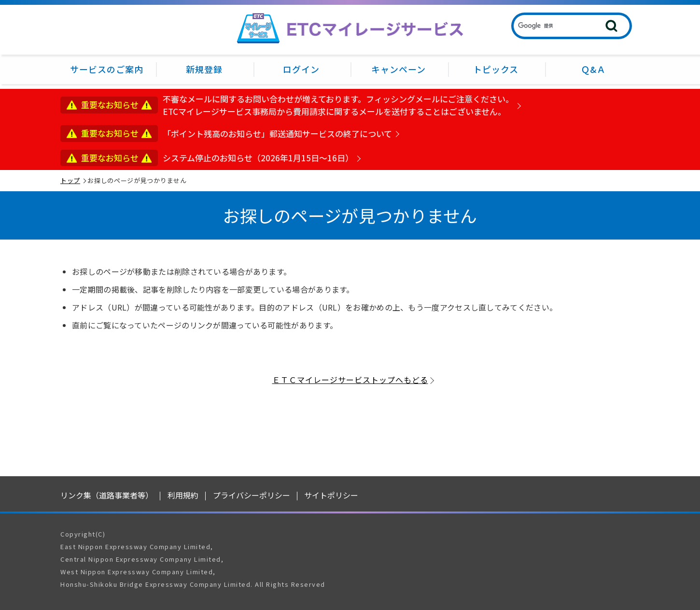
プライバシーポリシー (252, 495)
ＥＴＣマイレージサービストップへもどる (350, 380)
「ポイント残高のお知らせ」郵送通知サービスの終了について (277, 134)
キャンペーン (399, 69)
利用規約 (183, 495)
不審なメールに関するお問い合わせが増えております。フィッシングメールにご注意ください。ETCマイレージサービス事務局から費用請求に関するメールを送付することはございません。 (338, 105)
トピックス (496, 69)
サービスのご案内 (107, 69)
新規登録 (204, 69)
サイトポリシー (331, 495)
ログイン (301, 69)
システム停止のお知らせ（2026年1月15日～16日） (258, 158)
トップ (70, 180)
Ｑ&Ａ (593, 69)
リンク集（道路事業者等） (107, 495)
